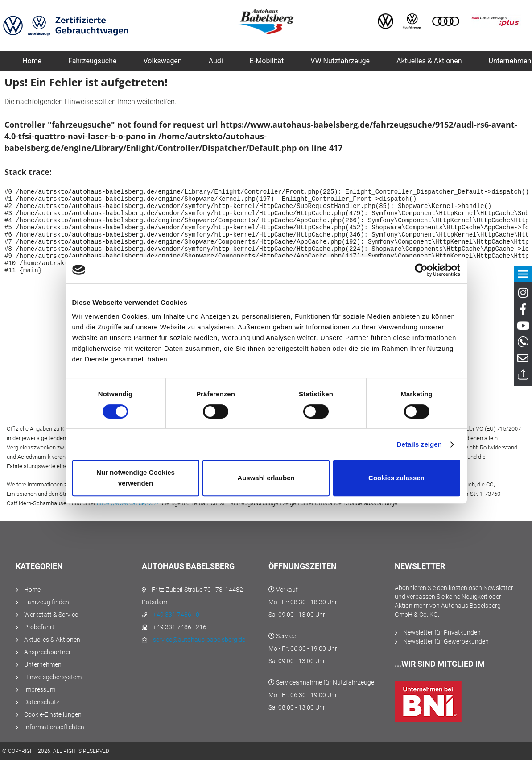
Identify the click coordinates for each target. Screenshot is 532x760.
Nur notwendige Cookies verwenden (136, 478)
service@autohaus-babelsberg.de (199, 640)
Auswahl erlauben (266, 478)
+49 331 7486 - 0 (176, 615)
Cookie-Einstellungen (53, 714)
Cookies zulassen (396, 478)
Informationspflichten (54, 727)
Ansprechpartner (47, 652)
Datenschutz (42, 702)
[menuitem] (32, 61)
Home (32, 590)
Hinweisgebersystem (53, 677)
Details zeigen (419, 444)
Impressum (40, 689)
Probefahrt (39, 627)
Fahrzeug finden (47, 602)
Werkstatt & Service (51, 615)
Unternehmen (43, 664)
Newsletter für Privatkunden (442, 632)
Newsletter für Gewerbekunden (446, 641)
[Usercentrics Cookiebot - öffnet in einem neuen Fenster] (421, 270)
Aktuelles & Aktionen (52, 640)
